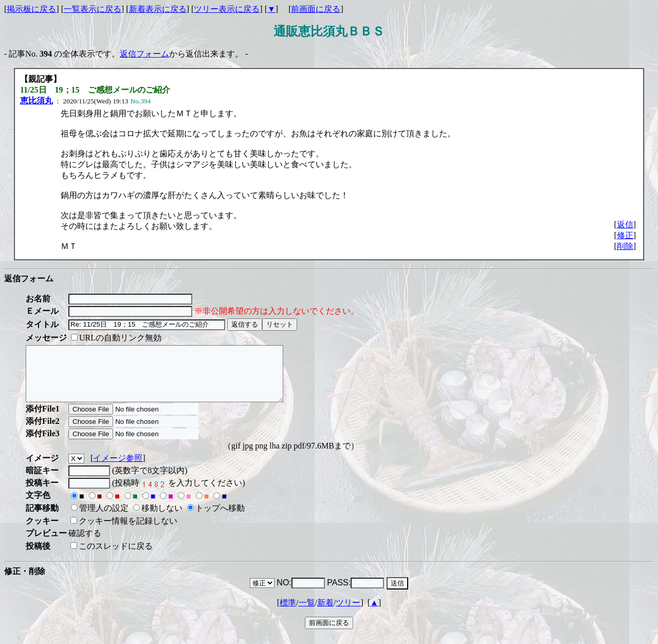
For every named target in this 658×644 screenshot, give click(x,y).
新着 (325, 613)
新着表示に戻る (158, 9)
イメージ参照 (118, 469)
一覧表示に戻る (93, 9)
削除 (625, 246)
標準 (288, 613)
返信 (625, 225)
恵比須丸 (36, 101)
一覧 (307, 613)
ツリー (348, 613)
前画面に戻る (316, 9)
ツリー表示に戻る (227, 9)
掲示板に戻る (31, 9)
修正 (625, 235)
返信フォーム (144, 54)
